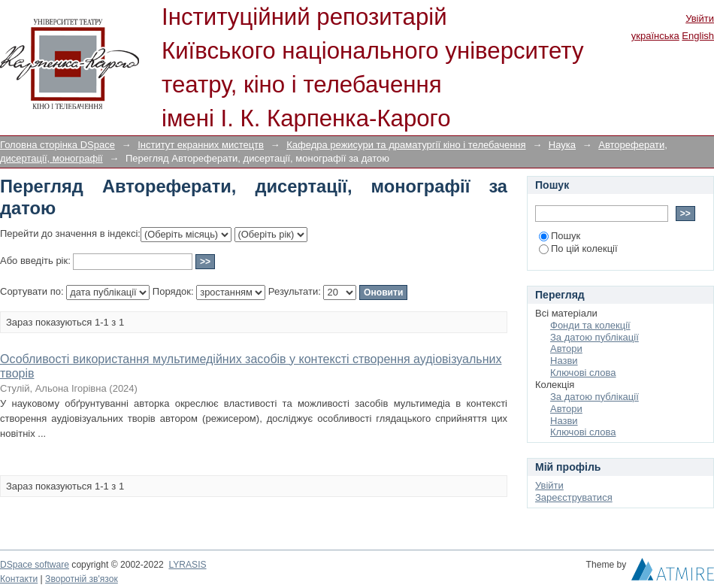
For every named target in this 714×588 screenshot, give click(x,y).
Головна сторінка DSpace (57, 145)
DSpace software (35, 565)
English (698, 36)
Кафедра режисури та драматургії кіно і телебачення (406, 145)
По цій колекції (578, 249)
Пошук (560, 236)
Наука (562, 145)
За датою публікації (594, 337)
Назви (564, 361)
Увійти (700, 18)
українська (655, 36)
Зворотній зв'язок (82, 579)
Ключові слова (583, 373)
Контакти (19, 579)
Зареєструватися (574, 497)
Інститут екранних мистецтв (201, 145)
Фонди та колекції (590, 325)
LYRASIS (187, 565)
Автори (566, 349)
